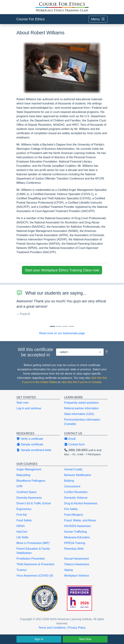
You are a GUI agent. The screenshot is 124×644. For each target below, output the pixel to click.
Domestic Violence (76, 498)
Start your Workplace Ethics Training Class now (62, 270)
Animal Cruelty (73, 469)
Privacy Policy (77, 628)
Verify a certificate (30, 439)
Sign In (39, 639)
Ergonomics (24, 509)
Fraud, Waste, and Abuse (80, 520)
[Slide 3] (72, 326)
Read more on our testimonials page (62, 333)
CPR (19, 486)
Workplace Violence (77, 576)
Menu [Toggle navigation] (98, 19)
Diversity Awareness (29, 498)
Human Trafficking (76, 532)
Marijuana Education (77, 537)
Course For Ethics (31, 19)
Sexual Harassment (76, 559)
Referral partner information (81, 408)
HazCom (22, 532)
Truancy (21, 570)
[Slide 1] (59, 326)
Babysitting (23, 475)
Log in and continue (29, 408)
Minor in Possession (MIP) (33, 543)
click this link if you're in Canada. (82, 382)
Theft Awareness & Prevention (35, 564)
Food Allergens (74, 515)
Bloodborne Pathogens (31, 481)
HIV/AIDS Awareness (77, 526)
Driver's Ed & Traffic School (34, 503)
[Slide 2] (65, 326)
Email (70, 439)
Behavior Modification (78, 475)
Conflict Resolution (76, 492)
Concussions (72, 486)
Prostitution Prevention (31, 559)
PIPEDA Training (75, 543)
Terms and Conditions (52, 628)
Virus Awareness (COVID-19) (35, 576)
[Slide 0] (52, 326)
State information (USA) (79, 414)
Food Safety (24, 520)
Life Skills (22, 537)
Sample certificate (30, 444)
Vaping (68, 570)
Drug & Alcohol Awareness (81, 503)
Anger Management (29, 469)
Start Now (85, 639)
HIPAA (21, 526)
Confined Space (26, 492)
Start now (22, 403)
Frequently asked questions (81, 403)
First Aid (22, 515)
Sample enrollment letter (34, 450)
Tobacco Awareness (77, 564)
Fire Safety (71, 509)
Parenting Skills (74, 549)
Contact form (74, 444)
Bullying (69, 481)
